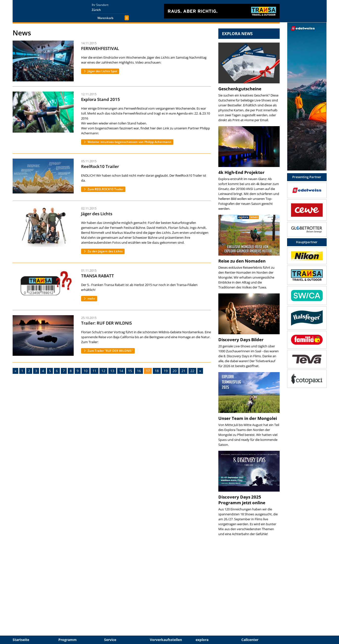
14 (121, 371)
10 (86, 371)
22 (192, 371)
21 (183, 371)
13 (112, 371)
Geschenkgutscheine (240, 89)
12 (103, 371)
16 (139, 371)
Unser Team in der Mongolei (248, 418)
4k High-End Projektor (241, 172)
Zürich (96, 10)
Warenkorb (105, 18)
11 (94, 371)
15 (130, 371)
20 (175, 371)
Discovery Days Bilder (241, 340)
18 (157, 371)
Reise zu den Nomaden (242, 261)
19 (166, 371)
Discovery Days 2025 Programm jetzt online (242, 500)
